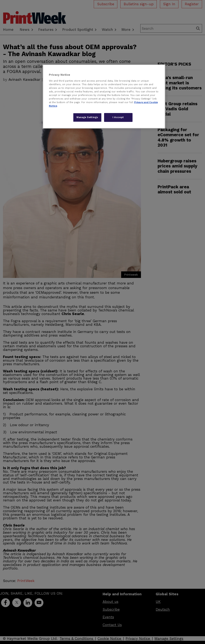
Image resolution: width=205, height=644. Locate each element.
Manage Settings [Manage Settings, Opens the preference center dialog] (87, 117)
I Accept (118, 117)
